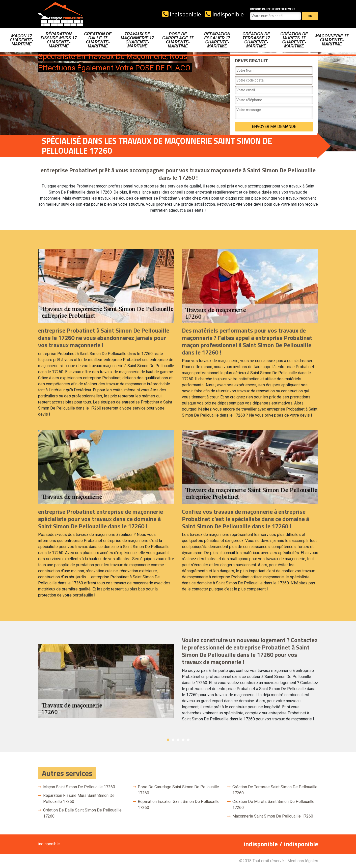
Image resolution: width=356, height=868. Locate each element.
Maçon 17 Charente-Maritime (21, 40)
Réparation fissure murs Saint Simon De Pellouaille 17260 (79, 798)
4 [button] (183, 740)
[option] (178, 681)
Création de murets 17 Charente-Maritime (294, 40)
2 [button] (173, 740)
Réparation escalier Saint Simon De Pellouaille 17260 (179, 805)
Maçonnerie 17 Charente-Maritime (332, 40)
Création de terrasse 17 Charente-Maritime (256, 40)
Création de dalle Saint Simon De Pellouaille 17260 (82, 813)
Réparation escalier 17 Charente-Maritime (217, 40)
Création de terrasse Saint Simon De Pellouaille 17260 (275, 790)
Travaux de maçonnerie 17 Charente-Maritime (138, 40)
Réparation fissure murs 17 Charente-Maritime (59, 40)
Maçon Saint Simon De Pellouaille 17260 (79, 787)
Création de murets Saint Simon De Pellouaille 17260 (273, 805)
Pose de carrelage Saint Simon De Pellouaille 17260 (178, 790)
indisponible (182, 14)
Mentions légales (303, 861)
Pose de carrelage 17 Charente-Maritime (178, 40)
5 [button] (188, 740)
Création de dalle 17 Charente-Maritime (98, 40)
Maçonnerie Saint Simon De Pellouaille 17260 (273, 816)
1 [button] (168, 740)
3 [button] (178, 740)
